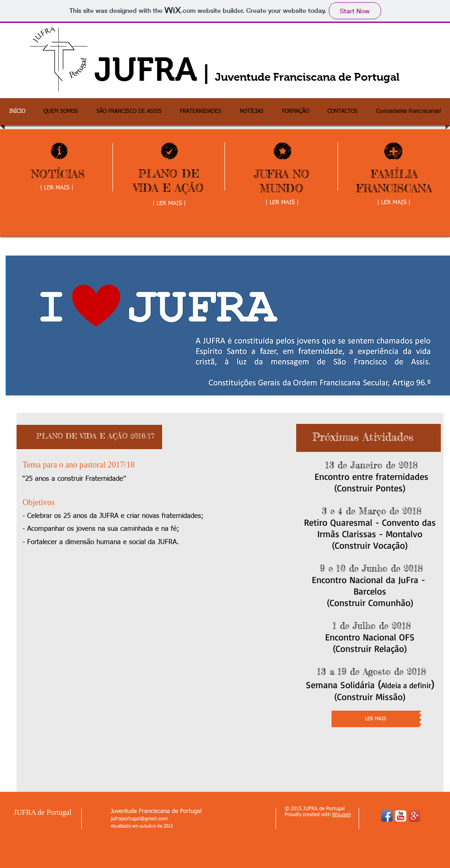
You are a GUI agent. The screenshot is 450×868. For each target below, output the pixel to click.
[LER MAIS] (375, 719)
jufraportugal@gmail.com (139, 819)
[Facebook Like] (90, 562)
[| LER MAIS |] (56, 189)
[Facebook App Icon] (387, 816)
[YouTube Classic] (401, 816)
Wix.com (341, 815)
